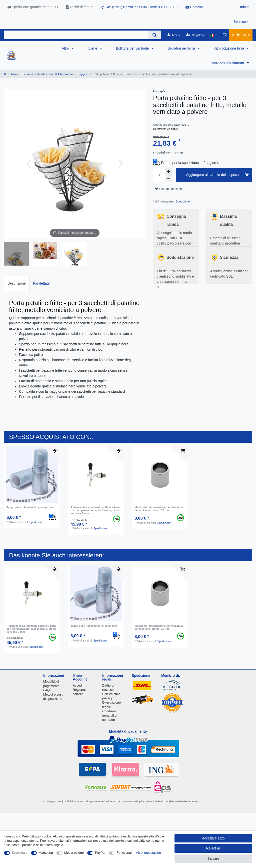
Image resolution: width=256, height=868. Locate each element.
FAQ (46, 690)
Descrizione (17, 283)
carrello (78, 694)
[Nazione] (212, 35)
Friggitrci (83, 74)
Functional (124, 853)
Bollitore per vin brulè (133, 48)
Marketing (46, 853)
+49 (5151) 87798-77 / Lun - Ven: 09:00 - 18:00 (140, 7)
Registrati (80, 690)
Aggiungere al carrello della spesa (217, 175)
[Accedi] (174, 35)
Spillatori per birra (182, 48)
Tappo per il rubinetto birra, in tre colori (30, 507)
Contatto (194, 7)
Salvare (213, 858)
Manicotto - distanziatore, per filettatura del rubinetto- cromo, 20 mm (159, 509)
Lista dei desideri (168, 189)
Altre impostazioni (149, 853)
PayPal (100, 853)
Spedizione (182, 201)
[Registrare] (196, 35)
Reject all (213, 848)
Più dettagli (42, 283)
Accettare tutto (213, 838)
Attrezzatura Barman (228, 63)
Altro (66, 48)
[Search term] (76, 35)
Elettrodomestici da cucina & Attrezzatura (47, 74)
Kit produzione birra (229, 48)
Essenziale (20, 853)
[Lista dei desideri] (223, 35)
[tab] (17, 283)
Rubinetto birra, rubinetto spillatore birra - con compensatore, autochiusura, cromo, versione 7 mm (96, 510)
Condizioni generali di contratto (110, 715)
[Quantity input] (159, 175)
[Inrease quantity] (168, 171)
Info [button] (243, 7)
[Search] (154, 35)
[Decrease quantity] (168, 178)
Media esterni (74, 853)
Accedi (78, 685)
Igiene (93, 48)
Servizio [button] (240, 22)
